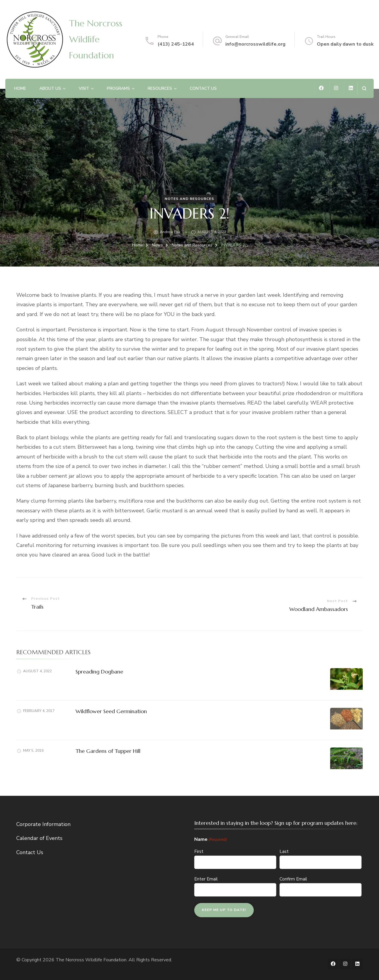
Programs (118, 88)
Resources (160, 88)
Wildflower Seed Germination (111, 711)
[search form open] (364, 88)
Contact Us (203, 88)
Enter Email (206, 879)
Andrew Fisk (170, 232)
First (199, 851)
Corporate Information (43, 824)
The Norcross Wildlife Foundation (96, 39)
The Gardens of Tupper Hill (108, 751)
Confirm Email (293, 879)
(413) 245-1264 (176, 44)
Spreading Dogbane (99, 672)
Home (20, 88)
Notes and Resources (189, 199)
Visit (84, 88)
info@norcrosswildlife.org (255, 44)
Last (284, 851)
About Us (50, 88)
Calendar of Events (39, 838)
